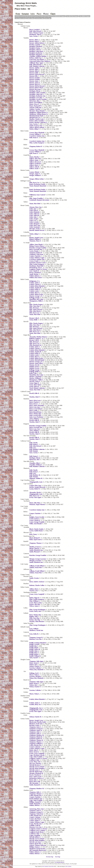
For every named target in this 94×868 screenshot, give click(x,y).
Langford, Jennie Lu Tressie (38, 269)
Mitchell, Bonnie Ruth (36, 116)
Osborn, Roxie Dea (35, 844)
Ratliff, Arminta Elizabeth (38, 643)
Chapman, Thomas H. (36, 740)
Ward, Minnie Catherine (37, 388)
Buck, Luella (33, 410)
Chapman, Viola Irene (36, 254)
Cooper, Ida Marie (35, 819)
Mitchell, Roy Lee (35, 117)
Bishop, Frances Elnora (37, 246)
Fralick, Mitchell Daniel (37, 360)
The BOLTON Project (45, 16)
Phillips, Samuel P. (35, 802)
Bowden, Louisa (34, 725)
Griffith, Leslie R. (35, 825)
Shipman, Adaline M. (36, 478)
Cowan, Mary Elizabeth (37, 133)
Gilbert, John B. (34, 167)
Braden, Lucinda (35, 45)
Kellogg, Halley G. (35, 372)
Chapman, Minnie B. (36, 737)
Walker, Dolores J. (35, 276)
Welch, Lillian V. (35, 129)
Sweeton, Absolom (35, 676)
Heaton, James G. (35, 83)
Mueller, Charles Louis (37, 119)
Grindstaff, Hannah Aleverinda (39, 200)
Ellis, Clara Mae (35, 306)
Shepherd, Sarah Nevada (37, 849)
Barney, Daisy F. (34, 41)
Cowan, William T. (35, 134)
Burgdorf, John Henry (36, 51)
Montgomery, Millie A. (36, 301)
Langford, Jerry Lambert (37, 830)
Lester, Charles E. (35, 520)
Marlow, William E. (36, 378)
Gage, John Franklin (36, 757)
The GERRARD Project (58, 16)
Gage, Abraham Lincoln (37, 755)
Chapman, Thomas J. (36, 543)
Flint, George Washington (37, 610)
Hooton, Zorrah (34, 365)
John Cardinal (68, 866)
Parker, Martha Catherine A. (38, 122)
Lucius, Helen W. (35, 489)
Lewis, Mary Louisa (36, 603)
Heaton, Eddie (34, 73)
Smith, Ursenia (34, 578)
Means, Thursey (34, 548)
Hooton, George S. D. (36, 296)
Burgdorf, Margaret (36, 55)
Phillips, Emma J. (35, 847)
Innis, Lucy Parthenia (36, 417)
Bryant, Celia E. (34, 318)
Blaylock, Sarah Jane (36, 724)
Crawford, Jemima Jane (37, 136)
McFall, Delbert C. (35, 837)
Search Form (34, 16)
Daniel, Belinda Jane (36, 799)
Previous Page (39, 18)
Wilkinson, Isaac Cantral (37, 195)
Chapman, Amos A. (35, 727)
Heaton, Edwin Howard (37, 74)
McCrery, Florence (35, 763)
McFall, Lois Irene (35, 842)
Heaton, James (34, 81)
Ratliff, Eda (33, 646)
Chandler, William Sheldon (38, 56)
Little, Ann (33, 209)
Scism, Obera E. (34, 386)
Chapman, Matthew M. (37, 735)
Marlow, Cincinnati (35, 377)
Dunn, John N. (34, 750)
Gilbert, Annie (34, 160)
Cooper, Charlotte (35, 256)
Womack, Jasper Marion (37, 504)
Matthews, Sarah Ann (36, 630)
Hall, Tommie (34, 451)
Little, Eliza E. (34, 210)
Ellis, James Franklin (36, 198)
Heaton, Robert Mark (36, 88)
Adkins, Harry (34, 589)
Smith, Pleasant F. (35, 552)
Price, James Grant (35, 777)
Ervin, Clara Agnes (35, 497)
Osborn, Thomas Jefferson (38, 845)
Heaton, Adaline (34, 68)
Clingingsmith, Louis (36, 482)
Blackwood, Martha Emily (38, 722)
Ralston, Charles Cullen (37, 585)
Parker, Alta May (35, 604)
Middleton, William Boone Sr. (39, 114)
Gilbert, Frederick (35, 164)
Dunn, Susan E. (34, 663)
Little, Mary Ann (35, 225)
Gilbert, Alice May (35, 159)
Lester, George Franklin (37, 522)
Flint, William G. (35, 601)
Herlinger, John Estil (36, 94)
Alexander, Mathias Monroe (38, 337)
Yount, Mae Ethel (35, 204)
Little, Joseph (34, 219)
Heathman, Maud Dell (36, 266)
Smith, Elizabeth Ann (36, 550)
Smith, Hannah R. (35, 785)
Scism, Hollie (33, 320)
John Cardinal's (45, 866)
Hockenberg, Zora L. (36, 268)
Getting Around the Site (22, 16)
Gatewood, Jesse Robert (37, 60)
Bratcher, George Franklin (38, 248)
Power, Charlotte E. (36, 273)
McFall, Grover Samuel (37, 767)
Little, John (33, 217)
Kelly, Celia (33, 373)
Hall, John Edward (35, 31)
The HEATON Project (72, 16)
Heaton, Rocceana (35, 89)
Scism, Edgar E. (34, 383)
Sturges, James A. (35, 174)
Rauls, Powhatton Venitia (37, 184)
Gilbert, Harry (34, 165)
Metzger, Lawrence (35, 561)
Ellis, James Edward (36, 309)
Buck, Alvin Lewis (35, 400)
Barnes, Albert (34, 40)
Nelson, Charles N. (35, 666)
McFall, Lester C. (35, 770)
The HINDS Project (84, 16)
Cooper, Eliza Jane (35, 486)
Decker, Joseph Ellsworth (37, 487)
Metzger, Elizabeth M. (36, 773)
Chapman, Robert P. (36, 146)
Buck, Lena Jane (35, 407)
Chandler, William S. (36, 465)
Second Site (51, 866)
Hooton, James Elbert (36, 363)
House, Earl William (36, 103)
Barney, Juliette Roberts (37, 43)
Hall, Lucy (33, 448)
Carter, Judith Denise (36, 531)
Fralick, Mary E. (35, 293)
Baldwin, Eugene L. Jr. (37, 338)
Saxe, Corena (34, 36)
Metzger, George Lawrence (38, 559)
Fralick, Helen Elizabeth (37, 286)
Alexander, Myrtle (35, 492)
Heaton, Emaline (35, 78)
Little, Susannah (35, 227)
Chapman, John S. (35, 732)
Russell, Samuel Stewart (37, 230)
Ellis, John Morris (35, 311)
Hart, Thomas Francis (36, 33)
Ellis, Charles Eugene (36, 305)
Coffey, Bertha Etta (35, 745)
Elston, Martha (34, 157)
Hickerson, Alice (35, 101)
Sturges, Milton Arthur (37, 179)
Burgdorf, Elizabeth (36, 46)
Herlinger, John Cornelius (38, 93)
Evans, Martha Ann (36, 824)
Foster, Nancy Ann (35, 611)
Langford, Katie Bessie (37, 832)
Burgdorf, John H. (35, 50)
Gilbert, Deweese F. (35, 162)
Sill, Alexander (34, 783)
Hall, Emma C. (34, 444)
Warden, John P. (35, 397)
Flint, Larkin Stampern (37, 143)
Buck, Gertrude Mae (36, 249)
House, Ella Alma (35, 503)
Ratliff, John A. (34, 651)
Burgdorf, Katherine (36, 53)
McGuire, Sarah (34, 229)
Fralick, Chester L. (35, 284)
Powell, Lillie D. (34, 393)
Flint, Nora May (34, 618)
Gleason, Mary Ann (36, 207)
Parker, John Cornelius (37, 121)
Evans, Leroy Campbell (37, 594)
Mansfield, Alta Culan (36, 299)
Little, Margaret (34, 224)
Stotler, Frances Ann (36, 126)
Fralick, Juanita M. (35, 288)
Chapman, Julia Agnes (36, 661)
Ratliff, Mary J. (34, 653)
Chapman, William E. (36, 744)
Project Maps (30, 18)
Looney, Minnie (34, 172)
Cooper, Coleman (35, 747)
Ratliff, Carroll (34, 644)
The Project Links (20, 18)
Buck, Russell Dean (35, 412)
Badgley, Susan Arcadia (37, 517)
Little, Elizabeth (34, 212)
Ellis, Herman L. (35, 308)
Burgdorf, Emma (35, 48)
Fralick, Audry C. (35, 283)
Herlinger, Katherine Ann (37, 96)
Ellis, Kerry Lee (34, 183)
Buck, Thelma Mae (35, 414)
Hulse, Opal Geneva (36, 540)
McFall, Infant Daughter (37, 768)
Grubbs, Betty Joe (35, 704)
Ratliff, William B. (35, 656)
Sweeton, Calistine (35, 668)
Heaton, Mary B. (35, 84)
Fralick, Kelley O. (35, 289)
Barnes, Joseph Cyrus (36, 238)
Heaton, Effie (34, 76)
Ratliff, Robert (34, 654)
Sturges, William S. (35, 175)
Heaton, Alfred (34, 71)
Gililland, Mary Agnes (36, 63)
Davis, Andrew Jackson (37, 582)
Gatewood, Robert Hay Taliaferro (40, 61)
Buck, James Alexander (37, 405)
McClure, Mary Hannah (37, 111)
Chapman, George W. (36, 638)
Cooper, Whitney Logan (37, 258)
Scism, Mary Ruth (35, 385)
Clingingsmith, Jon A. (36, 708)
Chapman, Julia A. (35, 734)
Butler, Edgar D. (35, 598)
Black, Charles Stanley (36, 529)
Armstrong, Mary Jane (37, 809)
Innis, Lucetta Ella (35, 415)
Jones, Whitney (34, 419)
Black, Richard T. (35, 538)
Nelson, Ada (33, 665)
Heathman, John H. (36, 34)
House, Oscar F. (34, 104)
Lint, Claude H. (34, 271)
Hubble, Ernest (34, 367)
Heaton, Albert (34, 69)
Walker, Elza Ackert (36, 278)
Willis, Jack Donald (36, 524)
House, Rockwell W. (36, 106)
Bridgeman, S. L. (35, 281)
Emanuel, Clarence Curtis (38, 263)
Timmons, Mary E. (35, 241)
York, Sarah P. (34, 658)
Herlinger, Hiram (35, 91)
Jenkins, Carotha (35, 109)
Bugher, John (34, 616)
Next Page (48, 18)
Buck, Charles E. (35, 402)
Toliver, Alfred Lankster (37, 127)
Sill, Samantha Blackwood (38, 850)
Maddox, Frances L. (36, 547)
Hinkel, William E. (35, 239)
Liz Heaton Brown (59, 862)
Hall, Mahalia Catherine (37, 66)
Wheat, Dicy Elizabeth (36, 670)
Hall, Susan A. (34, 138)
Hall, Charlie (33, 443)
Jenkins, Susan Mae (36, 567)
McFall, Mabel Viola (36, 772)
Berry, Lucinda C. (35, 30)
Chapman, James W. (36, 730)
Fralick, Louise (34, 291)
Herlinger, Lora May (36, 98)
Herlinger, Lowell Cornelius (38, 99)
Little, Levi (33, 220)
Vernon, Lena (34, 591)
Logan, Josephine (35, 835)
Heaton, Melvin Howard (37, 86)
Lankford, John (34, 760)
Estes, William (34, 629)
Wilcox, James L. (35, 606)
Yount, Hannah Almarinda (38, 186)
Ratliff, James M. (35, 649)
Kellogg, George (34, 298)
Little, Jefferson (34, 214)
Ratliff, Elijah (34, 648)
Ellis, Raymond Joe (35, 345)
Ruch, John (33, 780)
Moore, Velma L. (35, 675)
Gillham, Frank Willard (37, 566)
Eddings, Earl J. (34, 673)
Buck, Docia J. (34, 404)
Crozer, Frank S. (35, 261)
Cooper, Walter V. (35, 820)
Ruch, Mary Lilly (35, 782)
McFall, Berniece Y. (36, 765)
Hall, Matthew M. (35, 475)
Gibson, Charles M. (35, 717)
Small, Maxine (34, 274)
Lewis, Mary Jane (35, 762)
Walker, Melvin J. (35, 805)
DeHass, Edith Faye (36, 58)
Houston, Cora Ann (35, 639)
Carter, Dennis (34, 251)
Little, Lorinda (34, 222)
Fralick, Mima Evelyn (36, 294)
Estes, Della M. (34, 634)
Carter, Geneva (34, 519)
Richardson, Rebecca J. (37, 778)
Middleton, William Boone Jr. (39, 112)
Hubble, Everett (34, 368)
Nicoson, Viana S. (35, 381)
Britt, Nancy (33, 534)
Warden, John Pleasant (37, 621)
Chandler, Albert (35, 463)
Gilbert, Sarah (34, 168)
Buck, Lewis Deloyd (36, 409)
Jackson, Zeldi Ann (35, 108)
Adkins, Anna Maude (36, 244)
